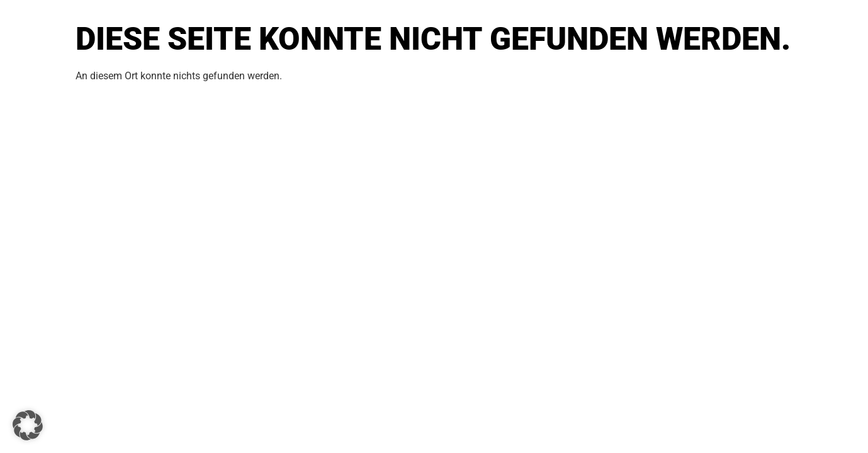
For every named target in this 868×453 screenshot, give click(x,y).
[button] (28, 425)
